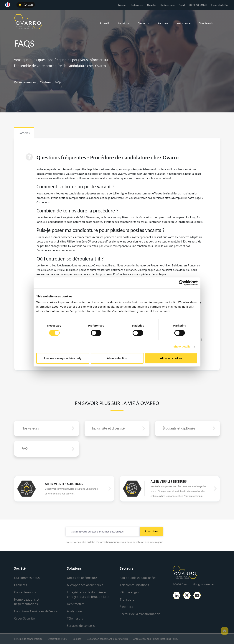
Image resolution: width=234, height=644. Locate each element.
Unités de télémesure (82, 578)
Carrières (122, 5)
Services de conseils (81, 626)
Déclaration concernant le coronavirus (107, 639)
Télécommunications (134, 585)
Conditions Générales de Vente (36, 611)
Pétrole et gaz (129, 592)
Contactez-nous (168, 5)
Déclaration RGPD (58, 639)
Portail (182, 5)
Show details (182, 346)
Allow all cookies (171, 358)
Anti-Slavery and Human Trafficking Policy (156, 639)
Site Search (206, 23)
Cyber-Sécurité (24, 618)
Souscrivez (151, 531)
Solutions (123, 23)
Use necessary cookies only (63, 358)
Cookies (77, 639)
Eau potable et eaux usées (138, 578)
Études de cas (137, 5)
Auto (31, 5)
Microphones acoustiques (85, 585)
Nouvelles (152, 5)
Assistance (184, 23)
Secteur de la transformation (140, 614)
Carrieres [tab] (24, 133)
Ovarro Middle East (220, 5)
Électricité (127, 607)
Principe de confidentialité (28, 639)
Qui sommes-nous (25, 82)
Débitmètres (76, 604)
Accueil (104, 23)
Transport (127, 599)
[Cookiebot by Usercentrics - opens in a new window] (181, 283)
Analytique (74, 611)
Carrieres (46, 82)
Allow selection (117, 358)
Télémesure (75, 618)
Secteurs (144, 23)
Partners (163, 23)
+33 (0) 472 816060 (198, 5)
